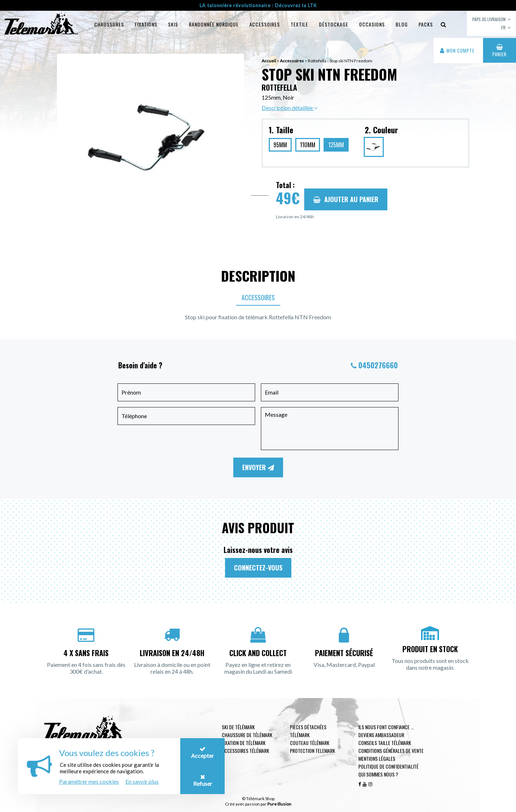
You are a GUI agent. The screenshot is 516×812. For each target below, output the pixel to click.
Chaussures (109, 24)
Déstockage (334, 24)
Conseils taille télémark (385, 743)
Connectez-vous (258, 568)
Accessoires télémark (245, 751)
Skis (173, 24)
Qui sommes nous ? (378, 774)
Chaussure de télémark (247, 735)
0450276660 (378, 365)
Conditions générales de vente (391, 751)
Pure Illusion (279, 804)
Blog (402, 24)
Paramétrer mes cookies (89, 781)
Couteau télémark (310, 743)
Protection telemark (312, 751)
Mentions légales (377, 758)
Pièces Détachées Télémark (308, 731)
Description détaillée (290, 108)
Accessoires (265, 24)
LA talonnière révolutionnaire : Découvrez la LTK (258, 5)
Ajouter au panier (346, 199)
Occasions (372, 24)
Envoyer (258, 467)
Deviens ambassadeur (381, 735)
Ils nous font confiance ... (386, 727)
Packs (426, 24)
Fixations (146, 24)
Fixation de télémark (244, 743)
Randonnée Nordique (214, 24)
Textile (299, 24)
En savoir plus (142, 781)
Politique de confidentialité (388, 766)
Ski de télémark (238, 727)
